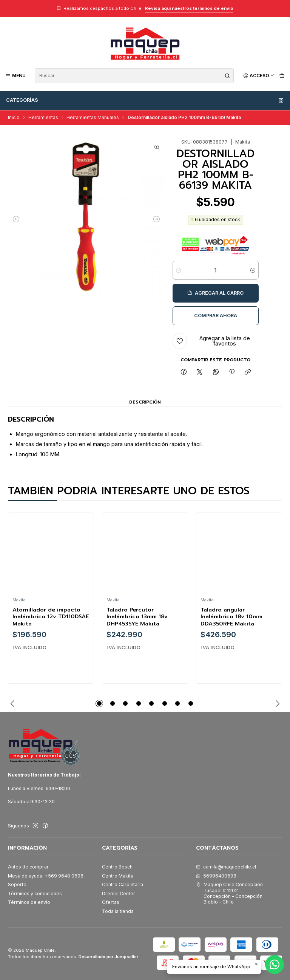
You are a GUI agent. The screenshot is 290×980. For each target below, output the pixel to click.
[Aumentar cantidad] (253, 270)
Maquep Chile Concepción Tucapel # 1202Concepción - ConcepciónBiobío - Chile (229, 893)
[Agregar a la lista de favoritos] (216, 341)
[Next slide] (276, 703)
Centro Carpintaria (123, 884)
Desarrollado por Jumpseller (108, 957)
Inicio (14, 118)
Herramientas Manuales (93, 118)
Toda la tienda (118, 911)
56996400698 (216, 876)
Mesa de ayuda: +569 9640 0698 (46, 876)
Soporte (17, 884)
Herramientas (43, 118)
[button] (99, 703)
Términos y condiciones (35, 894)
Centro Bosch (117, 867)
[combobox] (134, 76)
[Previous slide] (14, 703)
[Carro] (282, 76)
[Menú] (16, 76)
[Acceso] (259, 76)
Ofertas (111, 902)
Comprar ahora (216, 316)
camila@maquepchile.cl (226, 867)
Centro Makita (118, 876)
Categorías (145, 100)
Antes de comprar (28, 867)
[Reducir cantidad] (178, 270)
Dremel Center (119, 894)
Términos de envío (29, 902)
